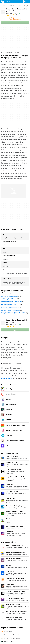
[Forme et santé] (19, 6)
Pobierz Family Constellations (10, 296)
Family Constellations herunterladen (11, 302)
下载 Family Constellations (9, 299)
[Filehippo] (6, 2)
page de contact (7, 379)
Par (11, 13)
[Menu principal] (28, 2)
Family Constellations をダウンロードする (13, 313)
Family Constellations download (10, 304)
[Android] (6, 6)
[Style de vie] (12, 6)
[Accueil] (2, 6)
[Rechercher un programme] (25, 2)
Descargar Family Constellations (10, 310)
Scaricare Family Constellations (10, 307)
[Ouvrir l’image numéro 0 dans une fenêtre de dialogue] (14, 191)
